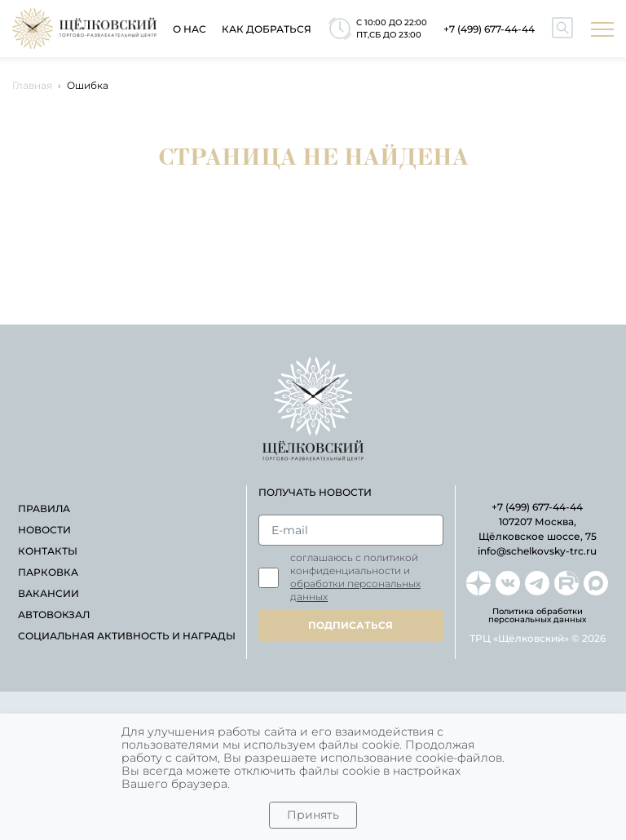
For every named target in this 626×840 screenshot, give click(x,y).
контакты (48, 551)
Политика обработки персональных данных (537, 616)
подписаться (350, 625)
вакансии (48, 593)
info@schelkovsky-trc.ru (537, 551)
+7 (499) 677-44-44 (489, 29)
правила (44, 508)
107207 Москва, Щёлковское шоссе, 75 (538, 529)
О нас (190, 29)
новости (44, 530)
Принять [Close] (313, 815)
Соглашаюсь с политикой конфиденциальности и (355, 577)
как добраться (267, 29)
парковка (48, 572)
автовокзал (54, 615)
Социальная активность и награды (127, 636)
